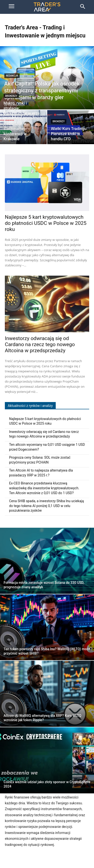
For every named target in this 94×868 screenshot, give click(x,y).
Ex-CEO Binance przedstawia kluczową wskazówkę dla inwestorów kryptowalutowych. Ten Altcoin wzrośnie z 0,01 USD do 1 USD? (44, 488)
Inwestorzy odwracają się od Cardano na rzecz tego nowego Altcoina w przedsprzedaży (40, 344)
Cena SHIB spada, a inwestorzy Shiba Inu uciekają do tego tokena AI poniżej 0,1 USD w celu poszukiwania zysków (46, 506)
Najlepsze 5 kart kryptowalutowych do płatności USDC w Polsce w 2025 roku (46, 223)
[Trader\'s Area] (47, 7)
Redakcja (12, 76)
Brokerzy (11, 96)
